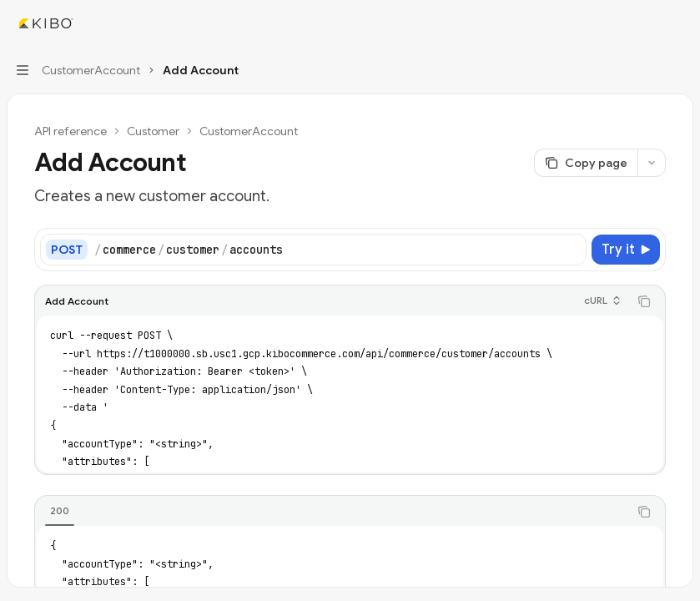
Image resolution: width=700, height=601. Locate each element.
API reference (71, 131)
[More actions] (678, 23)
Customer (153, 131)
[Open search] (647, 23)
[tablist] (332, 512)
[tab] (60, 511)
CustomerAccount (249, 131)
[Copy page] (586, 163)
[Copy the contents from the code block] (644, 301)
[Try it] (626, 250)
